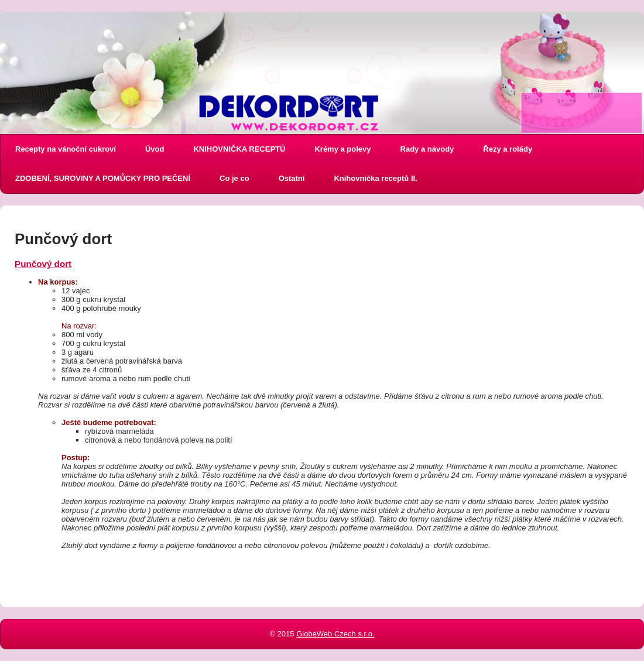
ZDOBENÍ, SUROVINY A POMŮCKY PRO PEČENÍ (103, 178)
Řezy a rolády (508, 149)
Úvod (155, 149)
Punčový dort (43, 264)
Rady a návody (427, 149)
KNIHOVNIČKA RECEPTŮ (239, 149)
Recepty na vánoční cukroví (66, 149)
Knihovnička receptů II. (375, 178)
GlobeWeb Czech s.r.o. (335, 634)
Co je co (234, 178)
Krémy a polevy (342, 149)
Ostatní (292, 178)
